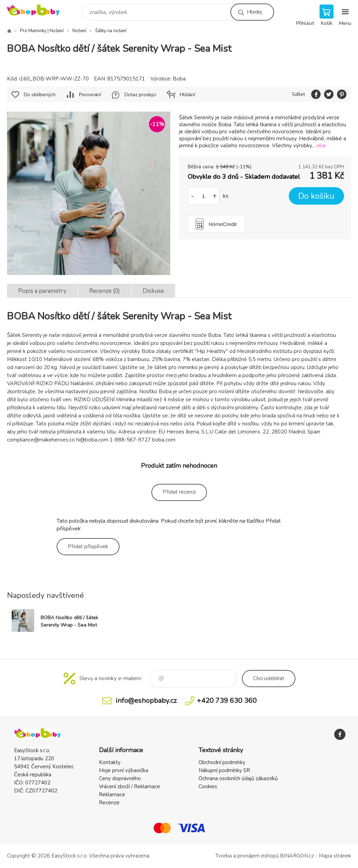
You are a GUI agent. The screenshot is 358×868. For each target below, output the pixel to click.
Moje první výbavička (124, 770)
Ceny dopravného (120, 778)
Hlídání (187, 95)
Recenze (109, 803)
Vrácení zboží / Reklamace (130, 786)
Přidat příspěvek (88, 546)
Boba (179, 79)
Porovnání (90, 95)
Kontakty (110, 762)
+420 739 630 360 (227, 701)
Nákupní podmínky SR (224, 770)
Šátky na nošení (111, 31)
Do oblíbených (40, 95)
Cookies (208, 786)
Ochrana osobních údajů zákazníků (238, 778)
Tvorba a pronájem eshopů (247, 856)
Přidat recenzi (179, 492)
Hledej (254, 12)
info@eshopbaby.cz (146, 701)
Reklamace (112, 795)
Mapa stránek (335, 856)
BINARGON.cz (297, 856)
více (321, 146)
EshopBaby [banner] (38, 10)
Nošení (79, 31)
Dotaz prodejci (140, 95)
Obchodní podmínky (222, 762)
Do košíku (316, 196)
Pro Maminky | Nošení (42, 31)
